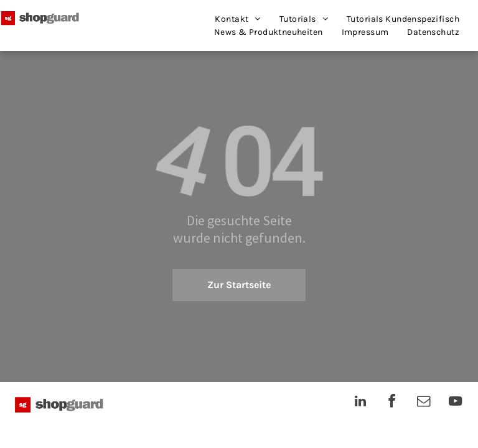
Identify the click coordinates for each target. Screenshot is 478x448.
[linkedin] (360, 403)
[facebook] (392, 403)
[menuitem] (237, 19)
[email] (424, 403)
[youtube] (456, 403)
